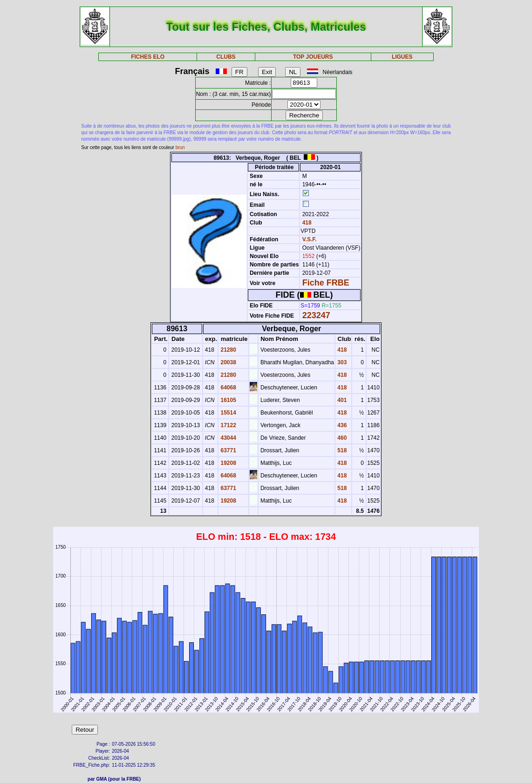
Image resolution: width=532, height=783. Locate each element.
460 (341, 438)
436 (341, 425)
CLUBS (226, 57)
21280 (228, 350)
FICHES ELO (148, 57)
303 (341, 362)
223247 (316, 315)
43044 (228, 438)
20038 (228, 362)
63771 (228, 450)
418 (306, 223)
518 (341, 450)
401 (341, 400)
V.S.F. (310, 239)
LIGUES (402, 57)
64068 (228, 388)
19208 (228, 463)
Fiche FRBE (326, 283)
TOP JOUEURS (313, 57)
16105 (228, 400)
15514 (228, 413)
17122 (228, 425)
